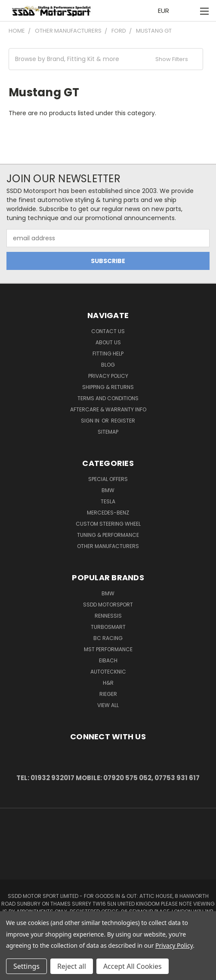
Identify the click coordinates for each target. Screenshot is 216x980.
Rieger (108, 694)
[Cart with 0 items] (186, 11)
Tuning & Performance (108, 535)
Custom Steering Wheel (108, 524)
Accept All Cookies (133, 966)
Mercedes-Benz (108, 513)
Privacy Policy (108, 376)
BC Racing (108, 638)
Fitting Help (108, 354)
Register (123, 421)
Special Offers (108, 479)
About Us (108, 342)
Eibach (108, 660)
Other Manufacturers (108, 546)
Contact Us (108, 331)
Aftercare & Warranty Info (108, 409)
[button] (106, 59)
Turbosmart (108, 627)
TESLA (108, 501)
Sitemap (108, 432)
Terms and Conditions (108, 398)
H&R (108, 683)
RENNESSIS (108, 616)
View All (108, 705)
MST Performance (108, 649)
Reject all (72, 966)
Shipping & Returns (108, 387)
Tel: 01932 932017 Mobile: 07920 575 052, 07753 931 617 (108, 778)
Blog (108, 365)
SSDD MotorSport (108, 605)
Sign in (91, 421)
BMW (108, 490)
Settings (26, 966)
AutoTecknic (108, 672)
